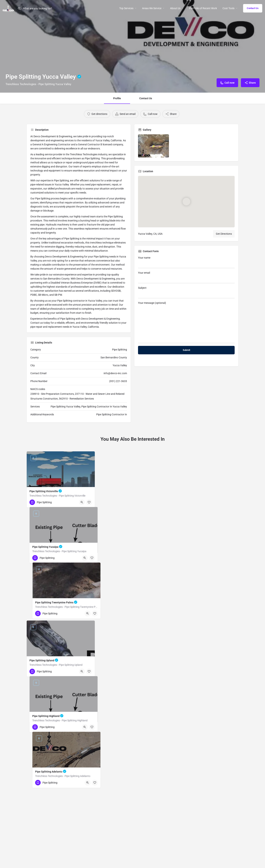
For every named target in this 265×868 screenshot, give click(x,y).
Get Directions (224, 234)
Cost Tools (228, 8)
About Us (175, 8)
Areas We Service (152, 8)
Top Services (126, 8)
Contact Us (253, 8)
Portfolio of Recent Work (203, 8)
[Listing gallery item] (153, 146)
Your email (186, 277)
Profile (117, 98)
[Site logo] (9, 8)
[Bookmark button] (89, 622)
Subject (186, 292)
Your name (186, 262)
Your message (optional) (186, 322)
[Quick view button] (82, 622)
